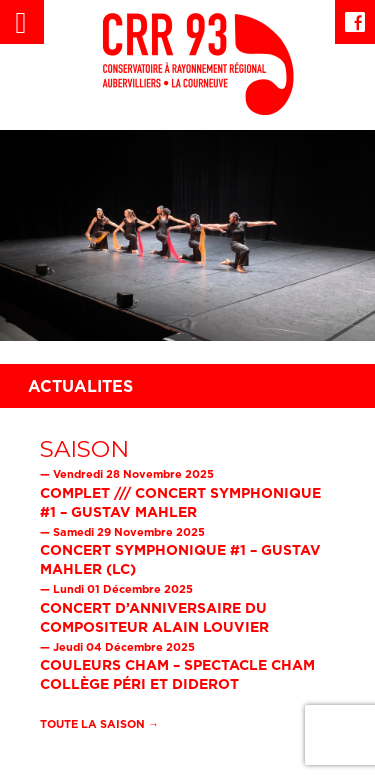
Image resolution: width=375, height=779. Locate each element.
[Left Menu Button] (22, 22)
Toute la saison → (99, 724)
